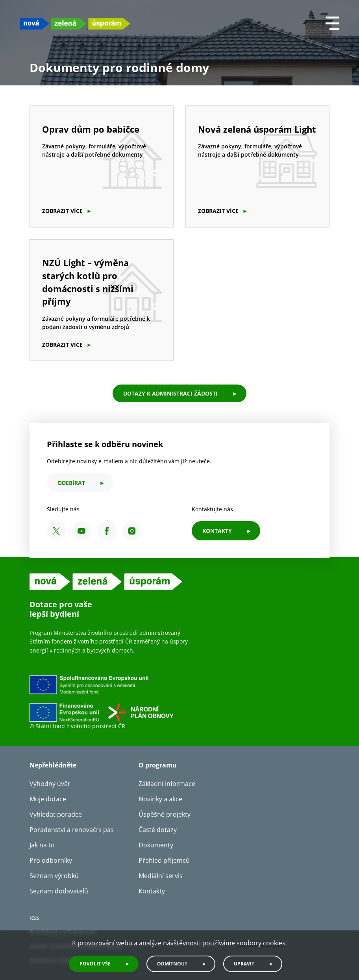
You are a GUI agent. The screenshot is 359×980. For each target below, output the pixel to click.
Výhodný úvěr (50, 784)
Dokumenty (156, 845)
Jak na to (42, 845)
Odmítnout (172, 964)
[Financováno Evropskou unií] (138, 698)
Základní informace (167, 784)
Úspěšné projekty (165, 814)
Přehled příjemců (164, 860)
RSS (34, 918)
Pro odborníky (51, 860)
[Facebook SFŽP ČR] (107, 531)
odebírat (71, 483)
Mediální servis (161, 876)
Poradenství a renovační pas (72, 830)
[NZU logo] (75, 23)
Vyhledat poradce (56, 814)
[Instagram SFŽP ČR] (132, 531)
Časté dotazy (158, 830)
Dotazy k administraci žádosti (170, 393)
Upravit (244, 964)
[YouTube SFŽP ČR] (82, 531)
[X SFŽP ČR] (56, 531)
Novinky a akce (160, 799)
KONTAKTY (217, 531)
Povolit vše (95, 964)
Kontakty (152, 891)
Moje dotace (48, 799)
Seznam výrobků (54, 876)
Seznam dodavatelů (59, 891)
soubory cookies (261, 943)
